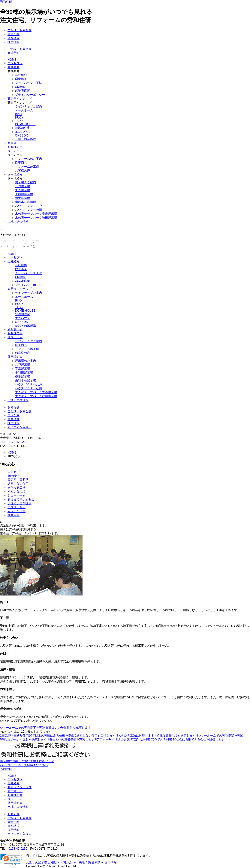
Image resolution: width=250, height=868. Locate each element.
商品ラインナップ (20, 99)
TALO (19, 121)
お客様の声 (15, 147)
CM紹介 (20, 87)
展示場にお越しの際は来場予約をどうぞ (27, 761)
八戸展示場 (23, 186)
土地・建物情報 (18, 222)
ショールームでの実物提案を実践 (23, 728)
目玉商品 (21, 163)
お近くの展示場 (37, 862)
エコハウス (23, 132)
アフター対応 (17, 507)
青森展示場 (23, 190)
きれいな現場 (17, 491)
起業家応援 (23, 91)
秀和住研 (6, 2)
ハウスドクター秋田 (29, 210)
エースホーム (24, 110)
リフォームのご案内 (29, 159)
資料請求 (14, 38)
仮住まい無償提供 (20, 503)
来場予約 (14, 34)
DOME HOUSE (25, 124)
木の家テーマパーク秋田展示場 (36, 218)
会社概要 (21, 75)
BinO (18, 114)
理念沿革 (21, 79)
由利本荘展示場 (26, 202)
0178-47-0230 (18, 442)
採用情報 (14, 42)
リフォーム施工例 (27, 167)
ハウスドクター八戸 (29, 206)
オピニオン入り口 (20, 427)
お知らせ (14, 407)
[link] (11, 859)
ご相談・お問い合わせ (63, 862)
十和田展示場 (24, 194)
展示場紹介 (15, 174)
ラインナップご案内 (29, 106)
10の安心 (14, 476)
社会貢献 (14, 515)
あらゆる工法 (17, 488)
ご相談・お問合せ (20, 30)
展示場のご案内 (26, 182)
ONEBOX (21, 135)
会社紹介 (14, 67)
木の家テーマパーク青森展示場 (36, 214)
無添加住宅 (23, 128)
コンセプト (15, 63)
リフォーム (15, 151)
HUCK (19, 118)
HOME (12, 60)
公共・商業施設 (26, 139)
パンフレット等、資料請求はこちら (24, 765)
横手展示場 (23, 198)
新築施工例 (15, 143)
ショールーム (17, 495)
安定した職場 (17, 511)
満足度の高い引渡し (21, 499)
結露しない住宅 (18, 484)
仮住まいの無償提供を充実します (68, 728)
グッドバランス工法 (29, 83)
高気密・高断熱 (18, 480)
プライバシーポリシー (30, 95)
